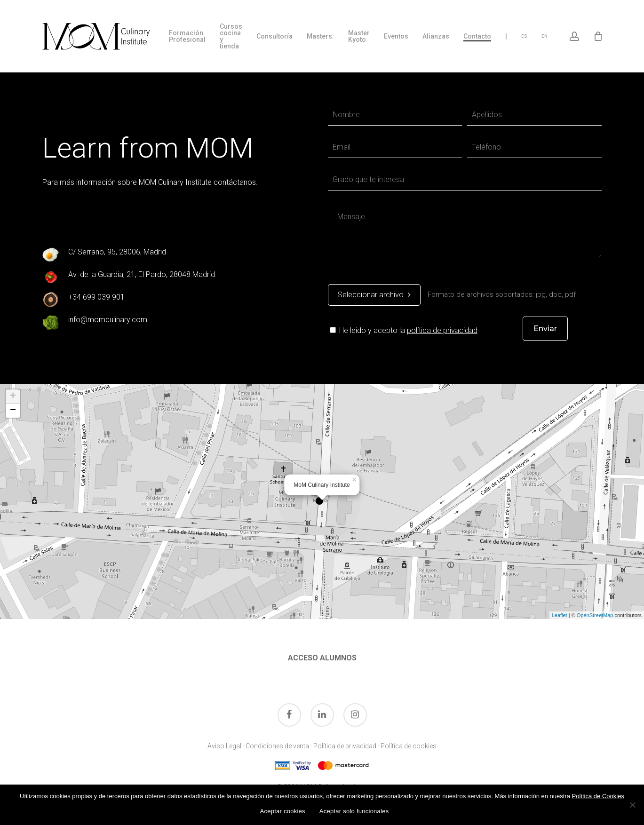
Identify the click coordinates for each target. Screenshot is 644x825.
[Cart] (598, 36)
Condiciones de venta (277, 746)
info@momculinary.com (108, 320)
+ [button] (13, 397)
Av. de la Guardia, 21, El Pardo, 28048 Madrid (142, 274)
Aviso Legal (224, 746)
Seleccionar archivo (374, 295)
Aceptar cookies (283, 811)
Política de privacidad (345, 746)
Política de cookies (409, 746)
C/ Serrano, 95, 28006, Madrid (117, 252)
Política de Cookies (598, 796)
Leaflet (560, 615)
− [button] (13, 411)
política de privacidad (442, 330)
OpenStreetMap (595, 615)
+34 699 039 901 (96, 297)
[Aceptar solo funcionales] (632, 805)
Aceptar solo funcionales (354, 811)
